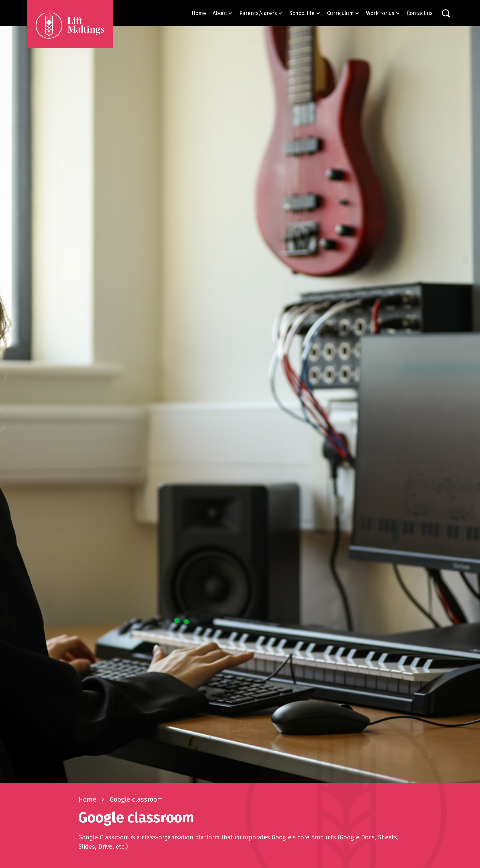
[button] (223, 13)
